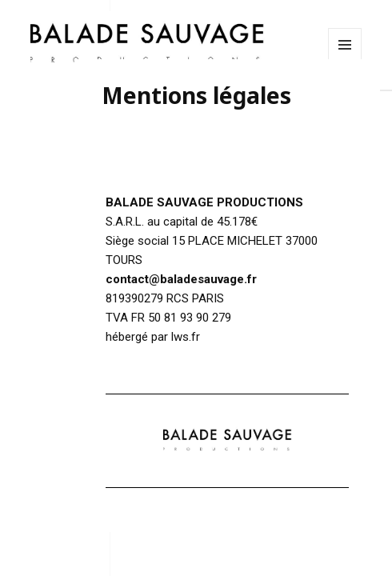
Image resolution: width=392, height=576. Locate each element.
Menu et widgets (345, 61)
